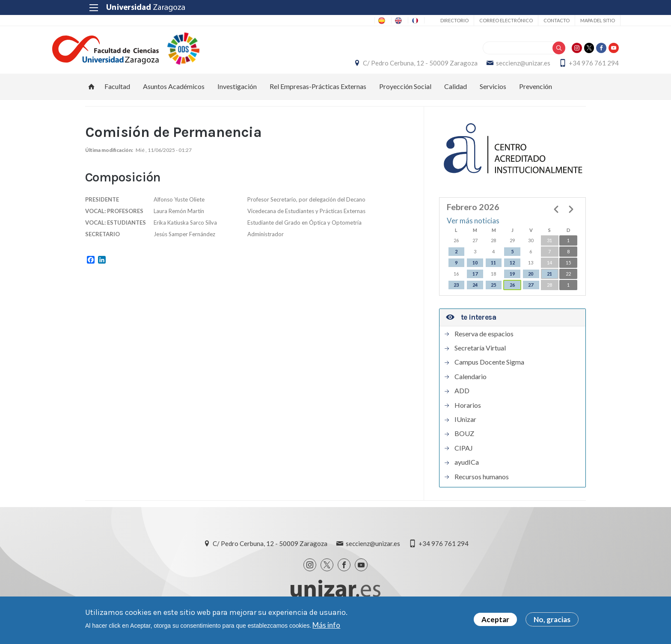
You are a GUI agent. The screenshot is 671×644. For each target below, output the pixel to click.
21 (549, 282)
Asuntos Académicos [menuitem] (174, 95)
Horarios (468, 414)
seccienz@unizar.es (490, 67)
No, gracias (552, 619)
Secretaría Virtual (480, 357)
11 (493, 271)
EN (360, 20)
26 (512, 293)
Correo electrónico (471, 20)
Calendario (471, 385)
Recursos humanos (482, 485)
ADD (462, 400)
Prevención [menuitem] (536, 95)
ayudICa (467, 471)
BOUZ (464, 442)
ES (337, 20)
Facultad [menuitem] (117, 95)
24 (475, 293)
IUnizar (465, 428)
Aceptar (495, 619)
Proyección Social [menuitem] (405, 95)
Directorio (420, 20)
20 (531, 282)
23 (456, 293)
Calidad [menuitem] (456, 95)
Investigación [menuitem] (237, 95)
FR (383, 20)
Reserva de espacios (484, 342)
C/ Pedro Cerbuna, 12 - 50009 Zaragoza (387, 67)
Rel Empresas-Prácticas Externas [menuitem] (318, 95)
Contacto (522, 20)
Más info (326, 625)
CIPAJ (464, 457)
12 (512, 271)
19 (512, 282)
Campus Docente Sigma (489, 371)
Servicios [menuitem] (493, 95)
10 (475, 271)
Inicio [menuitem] (92, 95)
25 (493, 293)
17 (475, 282)
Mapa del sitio (563, 20)
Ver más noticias (473, 230)
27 (531, 293)
